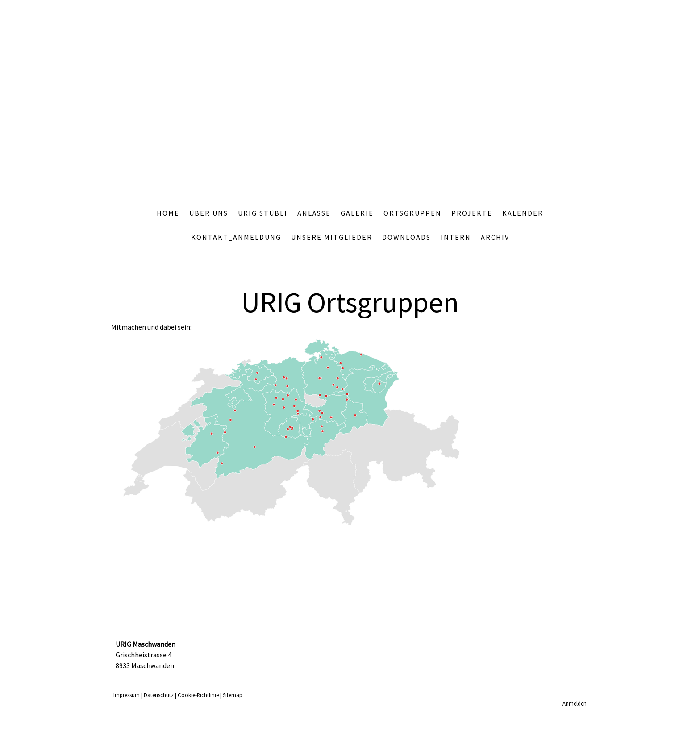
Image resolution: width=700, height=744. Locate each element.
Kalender (523, 213)
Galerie (357, 213)
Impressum (127, 695)
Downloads (406, 237)
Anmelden (575, 703)
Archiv (495, 237)
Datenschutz (159, 695)
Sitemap (233, 695)
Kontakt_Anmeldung (236, 237)
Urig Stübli (263, 213)
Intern (456, 237)
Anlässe (314, 213)
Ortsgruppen (412, 213)
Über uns (209, 213)
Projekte (472, 213)
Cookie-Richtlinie (198, 695)
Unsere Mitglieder (332, 237)
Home (168, 213)
